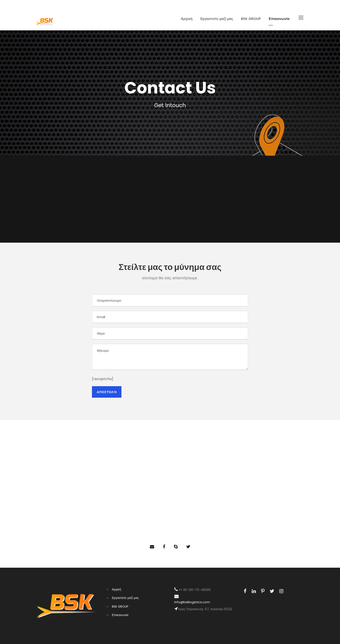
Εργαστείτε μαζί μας (217, 19)
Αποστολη (107, 392)
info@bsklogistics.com (192, 602)
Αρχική (187, 19)
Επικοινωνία (279, 19)
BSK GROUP (251, 19)
